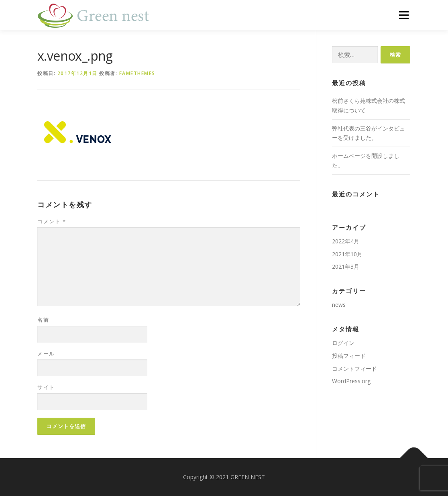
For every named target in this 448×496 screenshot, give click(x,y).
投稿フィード (349, 356)
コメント (52, 221)
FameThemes (137, 73)
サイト (46, 387)
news (339, 305)
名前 (43, 320)
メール (46, 353)
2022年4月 (346, 241)
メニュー (404, 15)
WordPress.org (351, 381)
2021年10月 (347, 254)
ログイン (343, 343)
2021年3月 (346, 266)
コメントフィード (354, 368)
